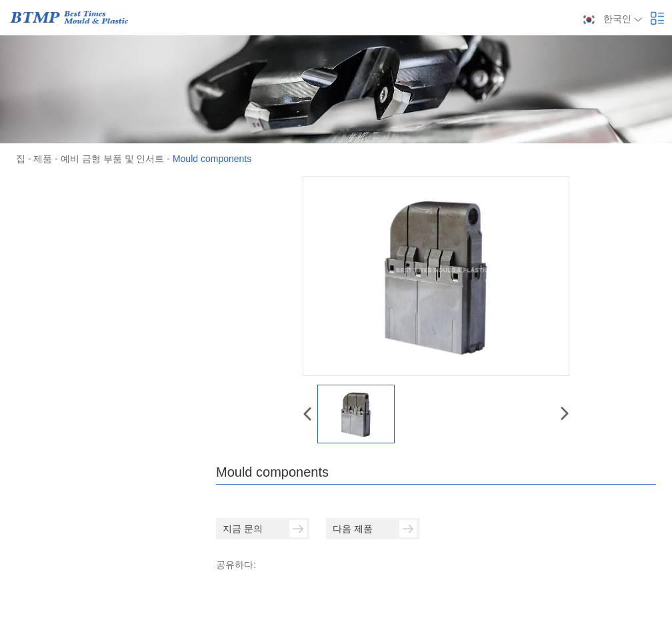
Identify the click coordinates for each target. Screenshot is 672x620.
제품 (43, 159)
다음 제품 (375, 529)
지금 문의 (265, 529)
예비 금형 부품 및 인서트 (113, 159)
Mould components (212, 159)
